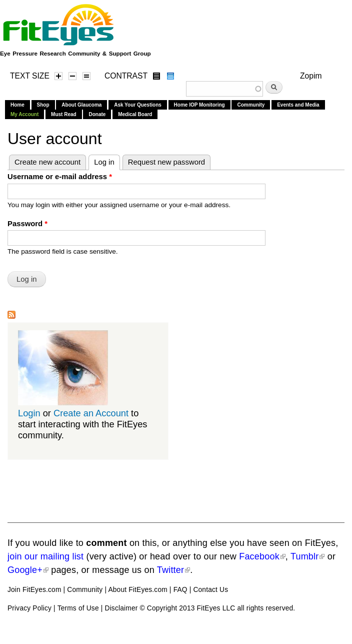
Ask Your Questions (138, 105)
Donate (97, 114)
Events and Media (298, 105)
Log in (107, 161)
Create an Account (91, 413)
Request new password (166, 162)
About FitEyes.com (137, 590)
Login (29, 413)
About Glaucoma (81, 105)
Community (251, 105)
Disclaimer (121, 608)
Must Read (64, 114)
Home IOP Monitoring (199, 105)
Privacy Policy (29, 608)
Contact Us (210, 590)
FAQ (180, 590)
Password (27, 224)
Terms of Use (78, 608)
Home (17, 105)
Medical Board (135, 114)
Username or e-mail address (60, 177)
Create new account (47, 162)
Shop (43, 105)
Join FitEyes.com (34, 590)
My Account (24, 114)
